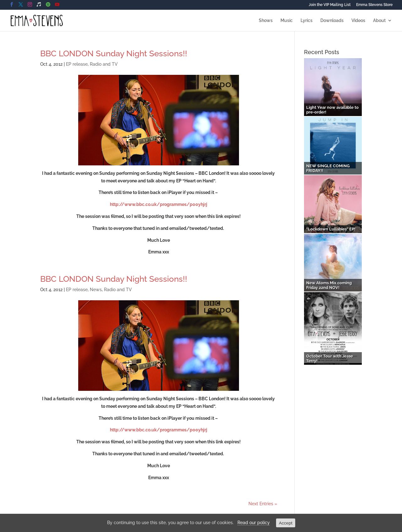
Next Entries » (263, 504)
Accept (286, 523)
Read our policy (254, 523)
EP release (77, 64)
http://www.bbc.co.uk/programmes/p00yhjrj (159, 204)
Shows (266, 21)
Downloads (332, 21)
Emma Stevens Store (374, 5)
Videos (358, 21)
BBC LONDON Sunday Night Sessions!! (114, 53)
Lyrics (307, 21)
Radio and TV (104, 64)
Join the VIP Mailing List (330, 5)
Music (287, 21)
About (379, 21)
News (96, 290)
